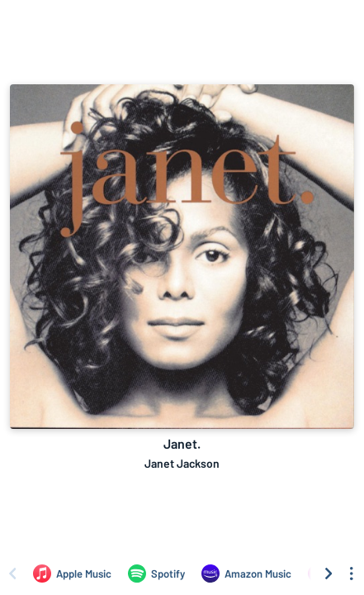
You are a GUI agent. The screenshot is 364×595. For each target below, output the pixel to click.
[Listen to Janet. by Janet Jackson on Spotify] (156, 574)
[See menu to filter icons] (352, 574)
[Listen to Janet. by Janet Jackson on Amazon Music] (246, 574)
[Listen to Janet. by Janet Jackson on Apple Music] (72, 574)
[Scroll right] (329, 574)
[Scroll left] (12, 574)
